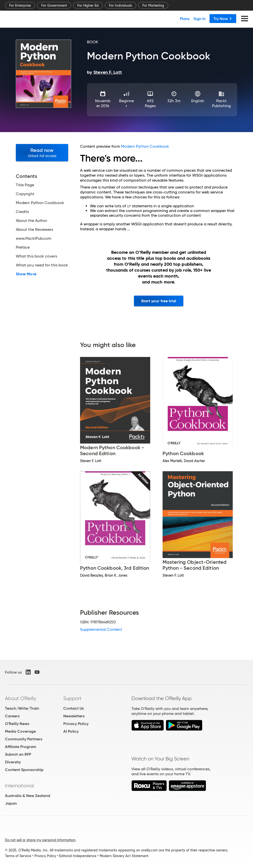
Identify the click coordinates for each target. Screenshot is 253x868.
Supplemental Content (101, 629)
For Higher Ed (88, 5)
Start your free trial (159, 301)
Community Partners (24, 739)
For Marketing (153, 5)
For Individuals (120, 5)
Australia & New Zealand (28, 796)
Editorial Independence (78, 856)
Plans (185, 19)
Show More (26, 274)
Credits (22, 212)
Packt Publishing (221, 103)
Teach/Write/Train (22, 708)
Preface (23, 247)
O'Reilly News (17, 724)
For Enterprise (20, 5)
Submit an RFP (18, 754)
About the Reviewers (35, 230)
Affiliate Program (21, 747)
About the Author (32, 221)
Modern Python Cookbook (40, 203)
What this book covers (36, 256)
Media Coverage (20, 731)
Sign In (200, 19)
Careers (12, 716)
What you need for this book (42, 265)
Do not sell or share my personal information (40, 840)
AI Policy (71, 731)
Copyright (25, 194)
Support (72, 698)
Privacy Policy (76, 724)
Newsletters (74, 716)
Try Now (223, 19)
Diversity (13, 762)
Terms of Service (18, 856)
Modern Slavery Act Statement (124, 856)
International (19, 786)
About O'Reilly (21, 698)
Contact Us (74, 708)
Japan (11, 803)
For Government (54, 5)
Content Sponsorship (24, 770)
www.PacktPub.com (34, 238)
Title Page (25, 185)
